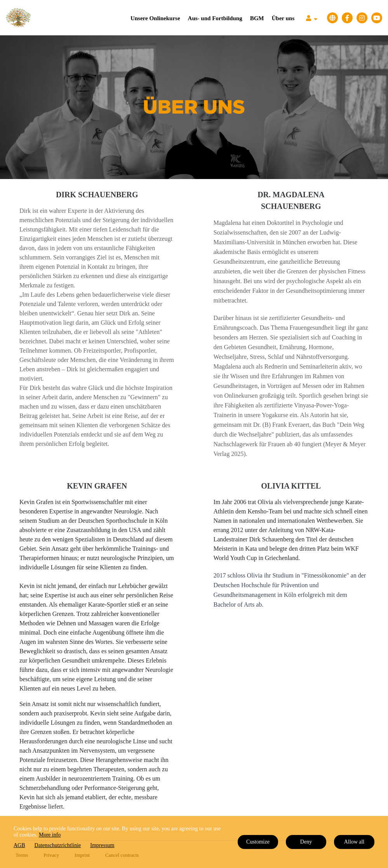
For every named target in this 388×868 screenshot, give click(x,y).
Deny (306, 842)
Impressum (102, 845)
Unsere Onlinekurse (155, 18)
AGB (19, 845)
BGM (257, 18)
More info (50, 835)
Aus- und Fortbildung (215, 18)
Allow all (354, 842)
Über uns (283, 18)
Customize (258, 842)
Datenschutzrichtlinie (58, 845)
